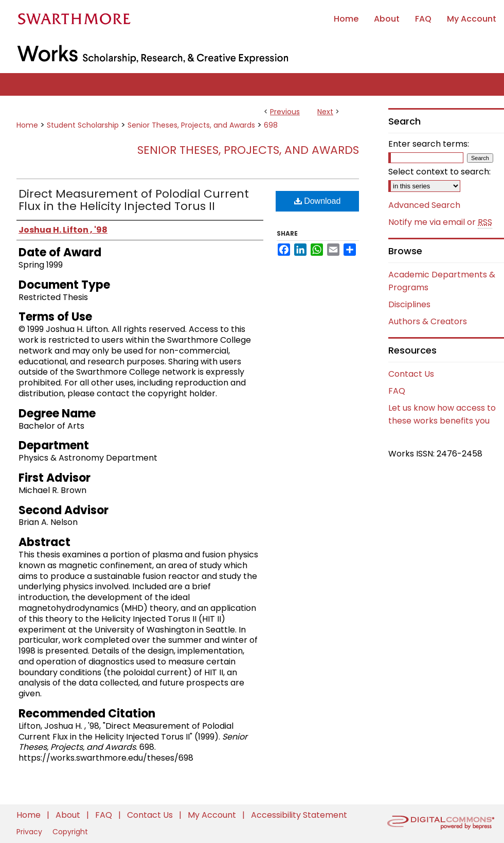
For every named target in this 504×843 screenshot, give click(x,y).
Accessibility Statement (299, 815)
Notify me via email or (440, 222)
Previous (285, 112)
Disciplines (409, 304)
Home (27, 125)
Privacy (30, 832)
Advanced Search (424, 205)
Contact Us (411, 374)
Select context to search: (439, 172)
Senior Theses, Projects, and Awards (191, 125)
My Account (213, 815)
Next (325, 112)
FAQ (397, 391)
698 (271, 125)
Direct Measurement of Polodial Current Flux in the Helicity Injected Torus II (134, 200)
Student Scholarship (83, 125)
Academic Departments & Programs (442, 281)
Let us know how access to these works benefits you (442, 414)
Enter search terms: (429, 144)
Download (318, 201)
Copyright (70, 832)
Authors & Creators (428, 321)
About (69, 815)
